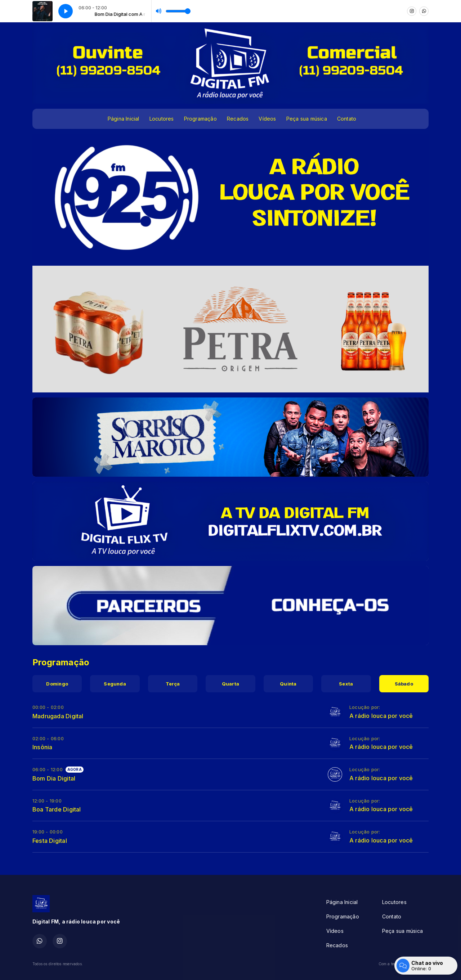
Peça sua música (307, 119)
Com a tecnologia (404, 964)
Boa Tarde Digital (57, 809)
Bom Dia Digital (54, 778)
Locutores (162, 119)
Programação (200, 119)
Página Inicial (124, 119)
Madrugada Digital (58, 716)
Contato (347, 119)
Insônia (42, 747)
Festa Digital (50, 841)
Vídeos (267, 119)
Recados (238, 119)
